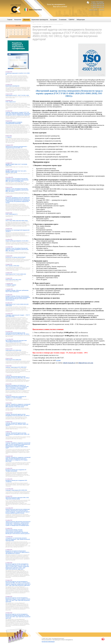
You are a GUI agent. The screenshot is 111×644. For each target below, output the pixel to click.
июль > (29, 37)
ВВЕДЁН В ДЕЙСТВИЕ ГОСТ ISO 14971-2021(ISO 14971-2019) (16, 172)
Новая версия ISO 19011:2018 (13, 280)
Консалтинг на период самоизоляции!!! (16, 257)
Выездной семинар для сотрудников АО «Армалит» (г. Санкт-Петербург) (16, 397)
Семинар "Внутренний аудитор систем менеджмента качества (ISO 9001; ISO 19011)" (18, 377)
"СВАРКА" (71, 20)
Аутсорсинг (54, 20)
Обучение (39, 24)
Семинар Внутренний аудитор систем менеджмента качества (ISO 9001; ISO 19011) (17, 333)
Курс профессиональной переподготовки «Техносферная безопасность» (16, 341)
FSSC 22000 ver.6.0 (11, 102)
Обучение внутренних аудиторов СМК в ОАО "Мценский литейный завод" (17, 498)
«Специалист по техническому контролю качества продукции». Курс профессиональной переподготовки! (18, 539)
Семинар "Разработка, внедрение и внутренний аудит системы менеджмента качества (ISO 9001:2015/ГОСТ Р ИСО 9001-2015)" (18, 406)
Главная (34, 24)
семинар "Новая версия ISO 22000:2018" (16, 367)
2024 (43, 24)
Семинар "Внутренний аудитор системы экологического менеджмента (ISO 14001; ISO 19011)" (17, 434)
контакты (102, 10)
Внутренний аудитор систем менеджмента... (54, 24)
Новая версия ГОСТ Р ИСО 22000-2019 (16, 274)
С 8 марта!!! (9, 137)
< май (7, 37)
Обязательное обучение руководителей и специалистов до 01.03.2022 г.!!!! (16, 147)
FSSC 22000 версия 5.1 (12, 214)
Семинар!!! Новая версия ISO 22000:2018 (16, 490)
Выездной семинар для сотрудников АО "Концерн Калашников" (16, 470)
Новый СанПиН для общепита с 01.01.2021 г (17, 241)
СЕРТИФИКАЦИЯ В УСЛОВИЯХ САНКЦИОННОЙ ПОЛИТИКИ (14, 123)
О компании (63, 20)
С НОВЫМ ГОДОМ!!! (11, 285)
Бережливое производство (12, 86)
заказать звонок (93, 10)
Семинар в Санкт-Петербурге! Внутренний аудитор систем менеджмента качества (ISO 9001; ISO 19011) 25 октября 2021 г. (17, 180)
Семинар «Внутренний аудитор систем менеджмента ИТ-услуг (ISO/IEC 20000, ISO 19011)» (17, 424)
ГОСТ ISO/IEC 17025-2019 (12, 266)
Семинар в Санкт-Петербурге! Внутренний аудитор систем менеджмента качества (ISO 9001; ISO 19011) (17, 190)
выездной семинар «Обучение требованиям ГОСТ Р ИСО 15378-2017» (17, 291)
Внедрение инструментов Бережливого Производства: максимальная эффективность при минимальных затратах (17, 552)
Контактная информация (48, 642)
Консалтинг (18, 20)
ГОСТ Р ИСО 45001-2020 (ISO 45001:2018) (17, 221)
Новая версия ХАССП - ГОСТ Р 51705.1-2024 (17, 95)
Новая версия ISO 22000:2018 (13, 350)
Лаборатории (81, 20)
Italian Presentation (35, 10)
